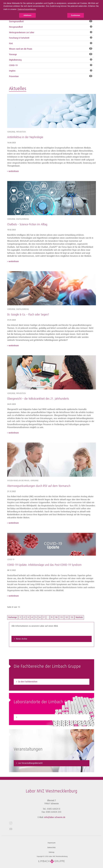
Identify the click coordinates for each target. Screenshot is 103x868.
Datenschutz (51, 848)
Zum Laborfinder (25, 717)
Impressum (52, 843)
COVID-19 (13, 65)
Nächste (79, 617)
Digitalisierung (15, 60)
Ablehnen (27, 15)
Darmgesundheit (16, 21)
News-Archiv (22, 639)
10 (56, 617)
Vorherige (13, 617)
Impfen (12, 71)
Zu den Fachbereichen (28, 682)
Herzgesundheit (16, 27)
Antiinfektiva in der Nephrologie (25, 137)
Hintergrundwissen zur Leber (22, 32)
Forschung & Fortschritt (19, 38)
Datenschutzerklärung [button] (27, 9)
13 (72, 617)
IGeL (11, 43)
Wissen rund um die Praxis (21, 49)
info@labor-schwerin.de (55, 817)
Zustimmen (76, 15)
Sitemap (51, 852)
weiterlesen (13, 171)
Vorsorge (13, 54)
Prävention (14, 76)
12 (67, 617)
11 (61, 617)
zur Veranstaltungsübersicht (30, 763)
